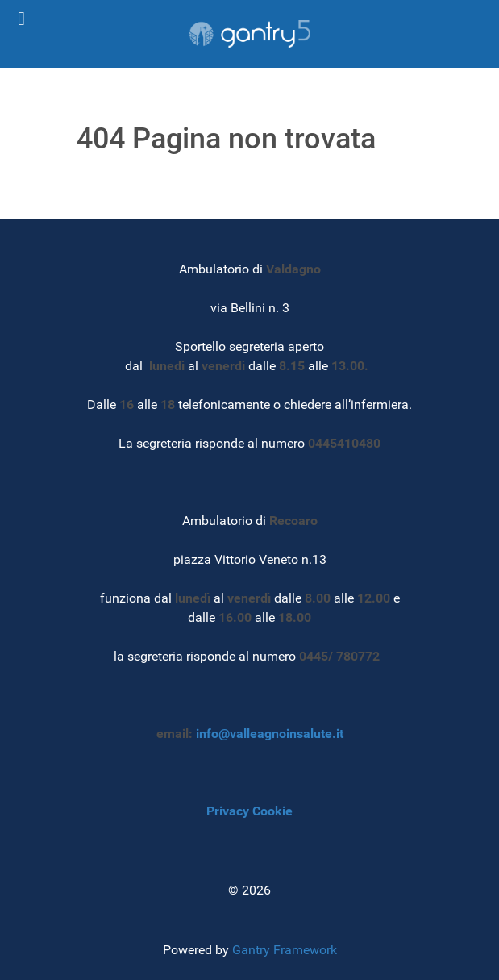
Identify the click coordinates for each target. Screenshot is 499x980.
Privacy (228, 811)
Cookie (272, 811)
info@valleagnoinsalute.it (270, 734)
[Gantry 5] (250, 34)
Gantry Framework (285, 950)
